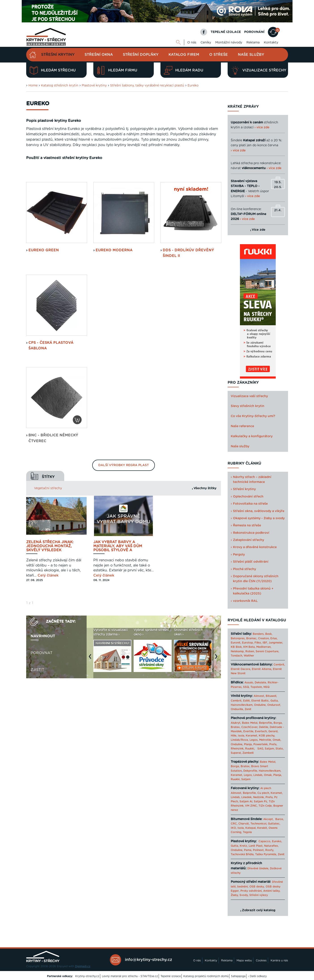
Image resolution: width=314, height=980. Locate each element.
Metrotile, (265, 740)
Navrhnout (43, 694)
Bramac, (252, 638)
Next (217, 716)
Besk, (269, 634)
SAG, (261, 749)
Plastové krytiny (94, 86)
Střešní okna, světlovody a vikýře (259, 511)
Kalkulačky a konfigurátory (252, 436)
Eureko (193, 86)
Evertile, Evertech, (255, 731)
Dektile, (264, 727)
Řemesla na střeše (247, 526)
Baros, (280, 819)
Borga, (278, 723)
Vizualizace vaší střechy (249, 396)
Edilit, (247, 701)
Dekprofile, (251, 771)
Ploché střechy (245, 569)
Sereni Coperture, (267, 651)
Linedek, (247, 797)
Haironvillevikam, (242, 705)
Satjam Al (246, 801)
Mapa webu (244, 961)
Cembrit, (279, 665)
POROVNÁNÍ (254, 32)
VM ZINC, (251, 806)
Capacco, (265, 841)
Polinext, (259, 850)
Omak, (277, 740)
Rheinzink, (238, 749)
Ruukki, (250, 749)
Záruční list (116, 205)
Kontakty (271, 43)
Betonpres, (238, 638)
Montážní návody (229, 43)
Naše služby (251, 55)
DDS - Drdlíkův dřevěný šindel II (188, 310)
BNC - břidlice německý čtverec (53, 495)
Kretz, (244, 846)
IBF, (265, 643)
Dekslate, (261, 683)
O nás (192, 43)
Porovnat (42, 710)
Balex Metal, (250, 723)
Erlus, (274, 638)
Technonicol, (259, 824)
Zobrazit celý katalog (259, 910)
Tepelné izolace (171, 976)
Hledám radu (184, 70)
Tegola (247, 832)
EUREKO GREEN (44, 307)
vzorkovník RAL (245, 601)
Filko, (258, 643)
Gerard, (273, 731)
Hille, (234, 736)
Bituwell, (271, 696)
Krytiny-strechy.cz (87, 976)
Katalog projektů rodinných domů (206, 976)
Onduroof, (274, 705)
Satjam (246, 779)
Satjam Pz (261, 801)
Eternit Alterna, (262, 669)
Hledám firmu (117, 70)
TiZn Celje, (265, 806)
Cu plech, (264, 793)
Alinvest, (259, 696)
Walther (249, 656)
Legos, (254, 740)
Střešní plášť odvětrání (251, 562)
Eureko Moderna (114, 307)
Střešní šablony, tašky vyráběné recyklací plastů (147, 86)
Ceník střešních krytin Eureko (60, 205)
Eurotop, (248, 643)
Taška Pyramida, (266, 854)
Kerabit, (262, 828)
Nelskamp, (238, 651)
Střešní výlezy (259, 895)
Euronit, (236, 643)
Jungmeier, (276, 643)
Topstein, (256, 687)
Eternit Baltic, (260, 701)
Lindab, (258, 775)
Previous (91, 716)
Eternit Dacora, (241, 669)
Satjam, (270, 749)
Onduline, (260, 705)
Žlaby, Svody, (240, 895)
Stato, (280, 749)
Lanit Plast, (256, 846)
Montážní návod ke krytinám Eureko (174, 205)
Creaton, (264, 638)
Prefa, (273, 744)
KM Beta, (249, 647)
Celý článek (48, 633)
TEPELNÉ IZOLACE (226, 32)
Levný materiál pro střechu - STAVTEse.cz (130, 976)
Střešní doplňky (141, 55)
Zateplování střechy (249, 540)
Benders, (258, 634)
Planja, (248, 744)
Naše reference (242, 426)
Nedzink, (259, 797)
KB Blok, (237, 647)
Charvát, (244, 824)
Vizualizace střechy (259, 70)
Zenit (248, 709)
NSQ (266, 687)
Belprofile (265, 723)
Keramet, (251, 736)
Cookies (261, 961)
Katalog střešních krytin (60, 86)
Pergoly (239, 555)
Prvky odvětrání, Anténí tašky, (260, 891)
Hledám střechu (53, 70)
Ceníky (206, 43)
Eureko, (277, 841)
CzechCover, (250, 727)
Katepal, (251, 828)
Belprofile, (250, 793)
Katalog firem (184, 55)
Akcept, (268, 819)
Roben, (250, 651)
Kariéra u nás (279, 961)
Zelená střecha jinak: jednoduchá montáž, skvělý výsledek (50, 603)
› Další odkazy (257, 976)
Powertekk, (261, 744)
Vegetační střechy (48, 545)
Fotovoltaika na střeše (250, 504)
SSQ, (246, 687)
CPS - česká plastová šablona (51, 403)
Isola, (241, 736)
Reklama (253, 43)
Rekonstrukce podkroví (251, 533)
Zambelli (248, 753)
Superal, (236, 753)
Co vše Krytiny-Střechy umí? (253, 416)
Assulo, (249, 683)
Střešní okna (99, 55)
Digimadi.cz (83, 966)
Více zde (259, 230)
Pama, (248, 850)
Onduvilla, (237, 709)
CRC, (234, 824)
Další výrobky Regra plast (124, 522)
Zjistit (37, 727)
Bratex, (236, 727)
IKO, (234, 828)
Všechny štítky (205, 545)
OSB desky (257, 887)
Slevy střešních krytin (248, 406)
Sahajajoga (238, 976)
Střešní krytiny (58, 55)
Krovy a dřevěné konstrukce (255, 547)
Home (33, 86)
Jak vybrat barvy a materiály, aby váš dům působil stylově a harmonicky (118, 603)
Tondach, (237, 656)
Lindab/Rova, (240, 740)
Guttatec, (274, 824)
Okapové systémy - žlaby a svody (259, 518)
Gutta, (274, 701)
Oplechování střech (248, 497)
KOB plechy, (267, 736)
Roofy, (270, 850)
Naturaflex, (271, 846)
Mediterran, (264, 647)
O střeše (219, 55)
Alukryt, (236, 723)
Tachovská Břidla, (242, 854)
